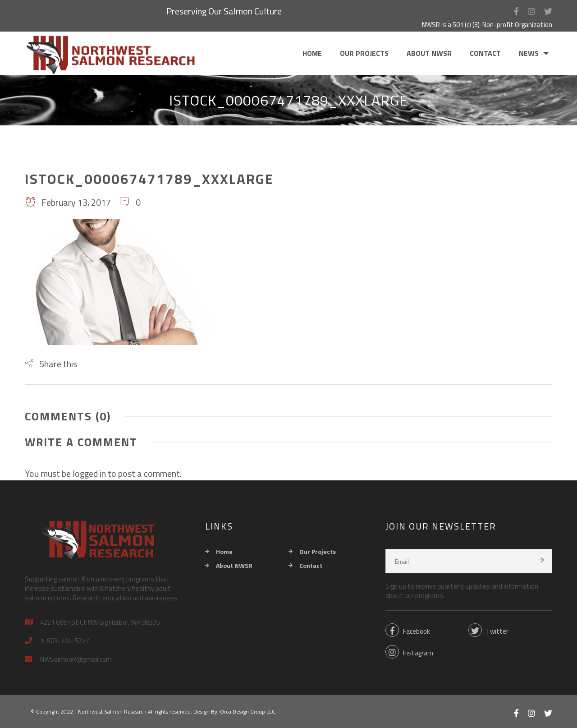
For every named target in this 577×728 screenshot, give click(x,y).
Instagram (409, 652)
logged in (89, 473)
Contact (485, 53)
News (529, 53)
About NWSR (429, 53)
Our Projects (364, 53)
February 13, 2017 (68, 202)
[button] (51, 364)
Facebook (408, 630)
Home (312, 53)
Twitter (488, 630)
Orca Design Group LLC (247, 712)
